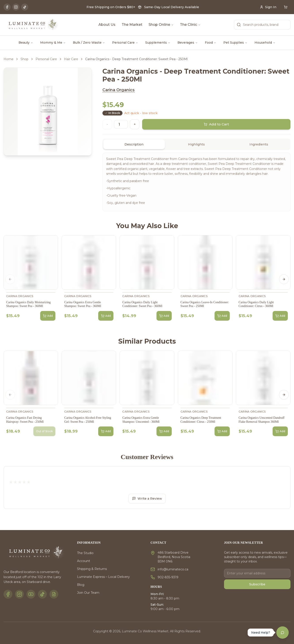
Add (48, 316)
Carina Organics (119, 90)
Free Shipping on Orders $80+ (111, 7)
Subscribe (257, 584)
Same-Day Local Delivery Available (172, 7)
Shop (24, 59)
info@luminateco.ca (173, 569)
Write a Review (147, 499)
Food (211, 43)
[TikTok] (25, 7)
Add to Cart (216, 124)
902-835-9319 (168, 577)
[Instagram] (16, 7)
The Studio (85, 553)
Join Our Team (88, 593)
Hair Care (71, 59)
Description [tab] (134, 144)
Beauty (26, 43)
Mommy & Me (53, 43)
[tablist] (196, 144)
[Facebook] (7, 7)
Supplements (158, 43)
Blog (81, 585)
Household (265, 43)
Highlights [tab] (196, 144)
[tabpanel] (196, 182)
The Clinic (190, 25)
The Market (132, 25)
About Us (107, 25)
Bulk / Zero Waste (89, 43)
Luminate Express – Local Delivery (103, 577)
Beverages (188, 43)
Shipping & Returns (92, 569)
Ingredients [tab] (259, 144)
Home (8, 59)
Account (84, 561)
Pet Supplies (235, 43)
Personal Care (125, 43)
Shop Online (161, 25)
